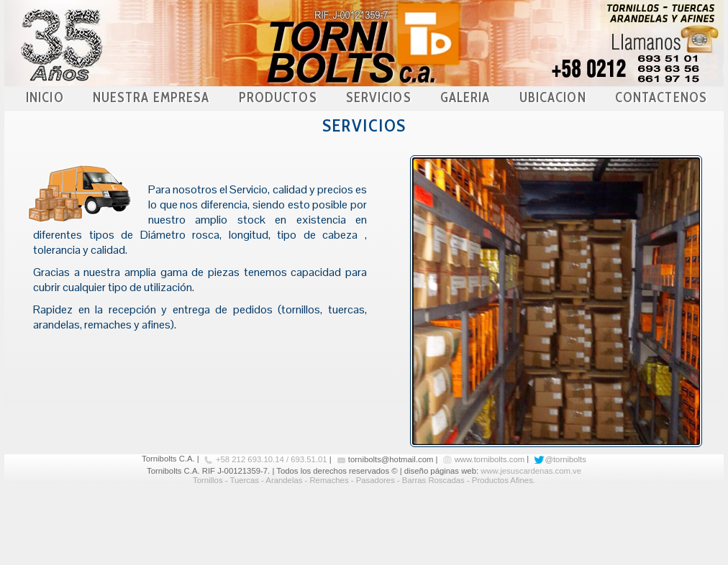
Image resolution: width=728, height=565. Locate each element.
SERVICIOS (379, 97)
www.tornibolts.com (490, 459)
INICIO (45, 97)
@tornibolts (565, 459)
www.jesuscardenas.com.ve (531, 471)
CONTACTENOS (661, 97)
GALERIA (465, 97)
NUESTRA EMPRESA (151, 97)
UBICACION (553, 97)
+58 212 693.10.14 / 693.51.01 (272, 459)
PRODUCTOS (278, 97)
